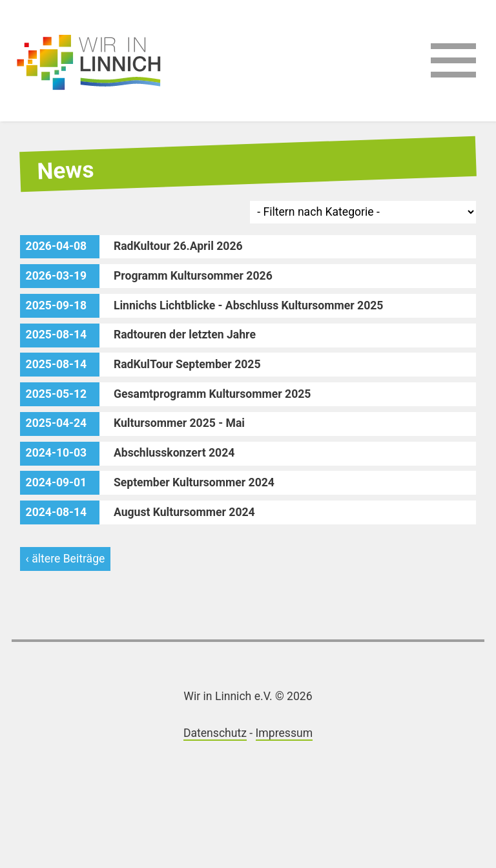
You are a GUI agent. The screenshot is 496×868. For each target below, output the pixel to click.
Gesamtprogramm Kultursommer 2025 (166, 394)
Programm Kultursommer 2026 (146, 276)
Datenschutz (215, 733)
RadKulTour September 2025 (140, 365)
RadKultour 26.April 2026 (131, 247)
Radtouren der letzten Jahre (138, 336)
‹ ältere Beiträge (66, 559)
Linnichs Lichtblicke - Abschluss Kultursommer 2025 (202, 306)
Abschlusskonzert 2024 (128, 454)
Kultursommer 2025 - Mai (132, 424)
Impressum (284, 733)
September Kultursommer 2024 (147, 483)
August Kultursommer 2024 (138, 512)
